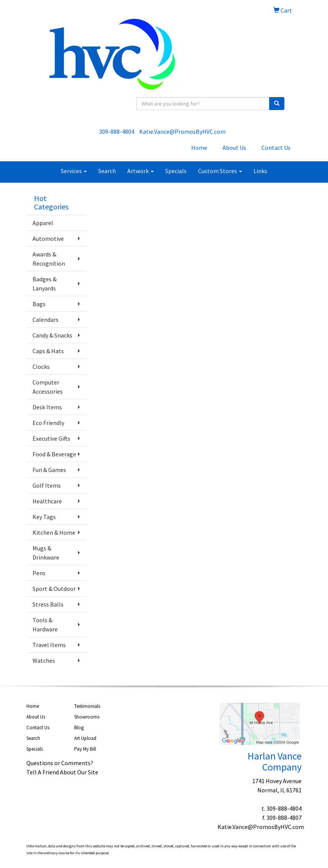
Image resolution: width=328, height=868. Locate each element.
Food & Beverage (54, 454)
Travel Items (49, 645)
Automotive (48, 238)
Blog (79, 728)
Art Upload (85, 738)
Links (260, 171)
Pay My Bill (85, 749)
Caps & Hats (48, 351)
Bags (39, 304)
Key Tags (44, 517)
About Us (234, 148)
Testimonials (87, 706)
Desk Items (47, 407)
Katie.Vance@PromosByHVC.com (182, 131)
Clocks (41, 367)
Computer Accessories (48, 387)
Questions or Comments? (60, 763)
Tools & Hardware (45, 625)
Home (199, 148)
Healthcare (47, 501)
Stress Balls (48, 604)
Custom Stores (220, 171)
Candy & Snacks (52, 335)
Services (74, 171)
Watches (44, 660)
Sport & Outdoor (54, 589)
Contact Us (276, 148)
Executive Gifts (51, 438)
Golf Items (47, 485)
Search (107, 171)
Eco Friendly (48, 423)
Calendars (45, 320)
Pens (39, 573)
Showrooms (87, 717)
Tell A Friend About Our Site (62, 772)
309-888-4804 (117, 131)
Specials (176, 171)
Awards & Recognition (49, 259)
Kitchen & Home (54, 532)
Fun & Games (49, 470)
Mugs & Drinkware (46, 553)
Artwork (140, 171)
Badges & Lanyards (45, 284)
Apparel (43, 223)
